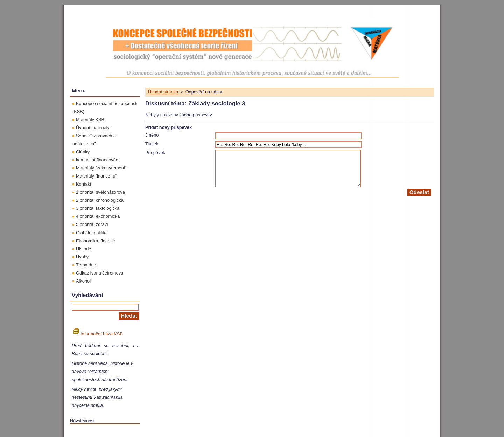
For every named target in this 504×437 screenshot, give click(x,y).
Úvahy (82, 257)
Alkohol (83, 281)
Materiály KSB (90, 120)
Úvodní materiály (93, 128)
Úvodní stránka (163, 92)
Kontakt (83, 184)
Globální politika (92, 233)
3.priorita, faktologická (98, 208)
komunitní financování (98, 160)
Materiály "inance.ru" (96, 176)
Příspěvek (155, 152)
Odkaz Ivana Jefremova (100, 273)
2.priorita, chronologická (100, 200)
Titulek (152, 144)
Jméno (152, 135)
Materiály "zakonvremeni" (101, 168)
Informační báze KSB (98, 334)
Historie (83, 249)
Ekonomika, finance (96, 241)
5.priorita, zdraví (92, 224)
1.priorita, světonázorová (100, 192)
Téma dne (86, 265)
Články (83, 152)
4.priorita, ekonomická (98, 216)
